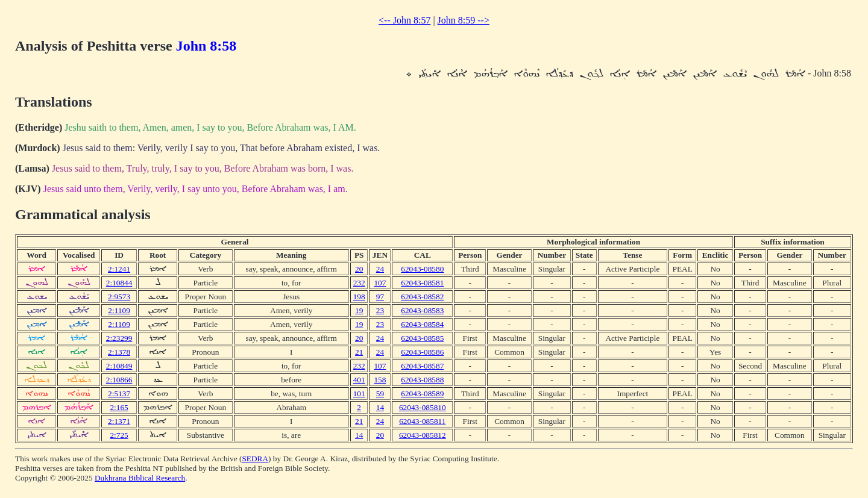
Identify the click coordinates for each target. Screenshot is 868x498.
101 (359, 394)
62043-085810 (423, 407)
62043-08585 (422, 338)
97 (380, 297)
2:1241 (119, 269)
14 (380, 407)
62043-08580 (422, 269)
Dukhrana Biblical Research (140, 478)
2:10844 (119, 283)
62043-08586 (422, 352)
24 (380, 269)
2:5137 (119, 394)
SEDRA (255, 459)
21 (359, 352)
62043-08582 (422, 297)
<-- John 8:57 (404, 20)
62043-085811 (422, 421)
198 (359, 297)
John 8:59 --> (464, 20)
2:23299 (119, 338)
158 (380, 380)
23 (380, 310)
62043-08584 (422, 324)
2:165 (119, 407)
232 (359, 283)
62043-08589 (422, 394)
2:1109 (119, 310)
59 (380, 394)
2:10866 (119, 380)
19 (359, 310)
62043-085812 (423, 435)
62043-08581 (422, 283)
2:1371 (119, 421)
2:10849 (119, 366)
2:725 (119, 435)
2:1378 (119, 352)
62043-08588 (422, 380)
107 (380, 283)
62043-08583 (422, 310)
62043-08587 (422, 366)
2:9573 (119, 297)
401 (359, 380)
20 (359, 269)
